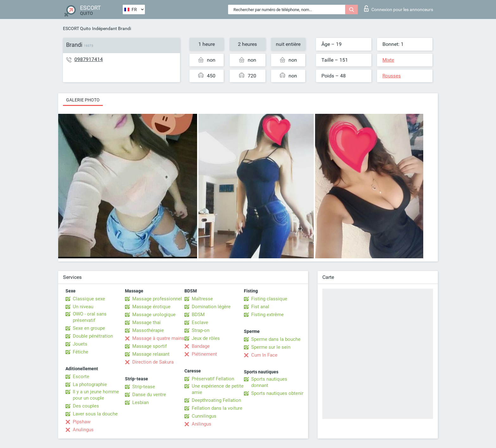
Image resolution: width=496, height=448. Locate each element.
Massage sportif (149, 346)
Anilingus (201, 424)
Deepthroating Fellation (216, 400)
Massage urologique (154, 315)
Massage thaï (146, 322)
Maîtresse (202, 299)
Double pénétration (93, 336)
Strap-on (201, 330)
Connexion (399, 9)
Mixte (388, 60)
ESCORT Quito (77, 28)
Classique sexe (89, 299)
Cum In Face (264, 355)
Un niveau (83, 307)
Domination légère (211, 307)
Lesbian (140, 402)
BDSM (198, 315)
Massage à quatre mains (158, 338)
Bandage (201, 346)
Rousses (392, 76)
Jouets (80, 344)
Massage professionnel (157, 299)
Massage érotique (151, 307)
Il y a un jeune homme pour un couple (96, 395)
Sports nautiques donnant (269, 382)
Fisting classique (269, 299)
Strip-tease (144, 387)
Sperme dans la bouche (276, 339)
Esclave (200, 322)
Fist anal (260, 307)
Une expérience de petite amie (218, 389)
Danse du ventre (149, 395)
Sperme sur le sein (271, 347)
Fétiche (81, 352)
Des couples (86, 406)
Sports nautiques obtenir (277, 393)
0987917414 (89, 59)
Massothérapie (148, 330)
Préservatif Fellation (213, 379)
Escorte (81, 377)
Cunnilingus (204, 416)
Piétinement (204, 354)
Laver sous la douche (95, 414)
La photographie (90, 384)
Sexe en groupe (89, 328)
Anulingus (83, 430)
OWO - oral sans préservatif (90, 317)
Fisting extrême (267, 315)
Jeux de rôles (206, 338)
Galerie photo (83, 100)
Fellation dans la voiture (217, 408)
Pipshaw (82, 422)
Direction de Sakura (153, 362)
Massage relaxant (151, 354)
